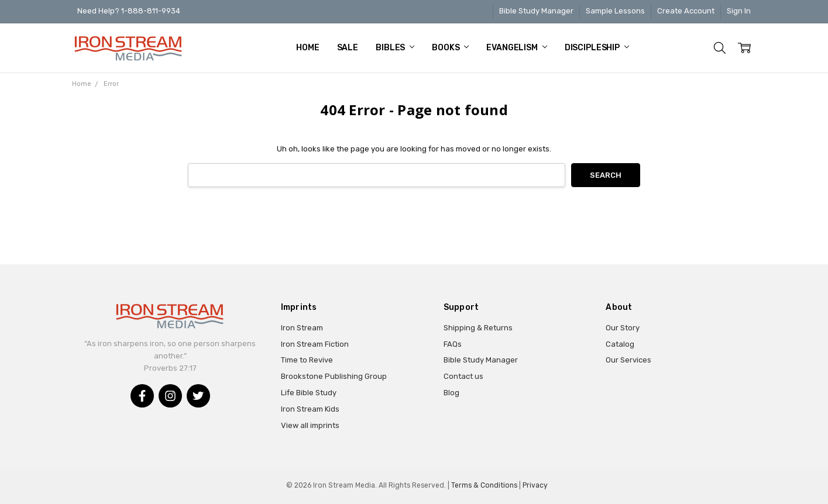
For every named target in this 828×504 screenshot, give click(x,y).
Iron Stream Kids (310, 409)
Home (308, 48)
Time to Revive (307, 360)
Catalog (620, 344)
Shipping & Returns (478, 328)
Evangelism (516, 48)
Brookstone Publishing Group (334, 376)
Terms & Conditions (484, 485)
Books (450, 48)
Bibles (395, 48)
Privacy (535, 485)
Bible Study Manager (536, 11)
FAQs (453, 344)
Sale (348, 48)
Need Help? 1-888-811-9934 (129, 11)
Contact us (463, 376)
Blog (451, 393)
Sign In (739, 11)
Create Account (686, 11)
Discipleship (597, 48)
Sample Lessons (615, 11)
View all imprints (310, 425)
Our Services (628, 360)
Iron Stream (302, 328)
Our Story (623, 328)
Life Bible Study (309, 393)
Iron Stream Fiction (315, 344)
